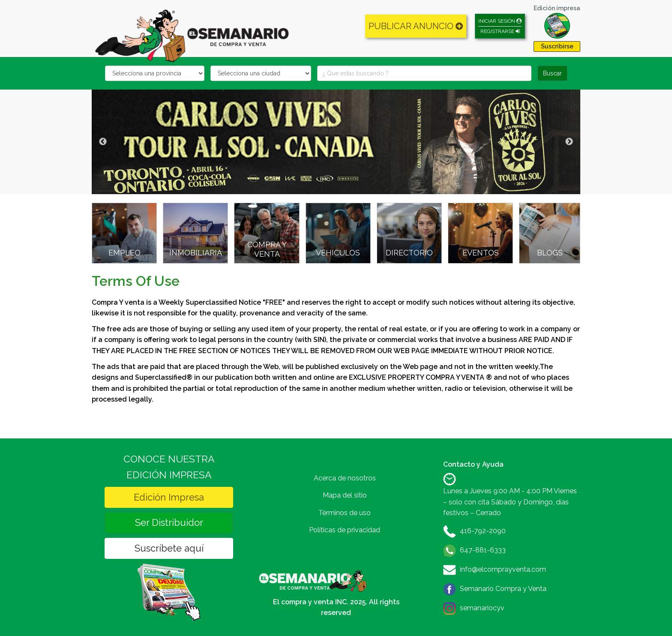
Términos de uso (345, 513)
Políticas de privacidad (345, 530)
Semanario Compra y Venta (503, 589)
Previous (103, 142)
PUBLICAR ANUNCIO (416, 26)
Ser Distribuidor (169, 522)
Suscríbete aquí (169, 548)
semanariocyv (482, 608)
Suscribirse (557, 46)
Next (569, 142)
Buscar (552, 73)
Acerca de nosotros (345, 478)
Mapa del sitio (345, 495)
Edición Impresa (169, 497)
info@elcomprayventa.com (503, 569)
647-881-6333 (483, 550)
